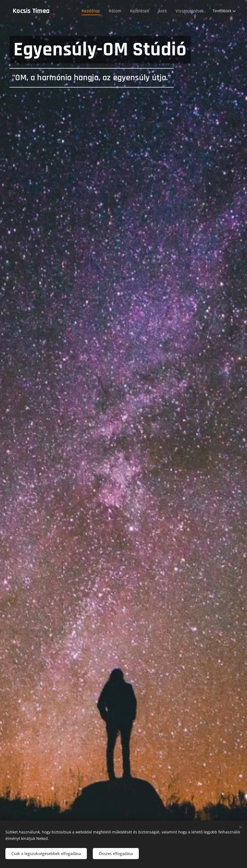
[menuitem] (96, 11)
